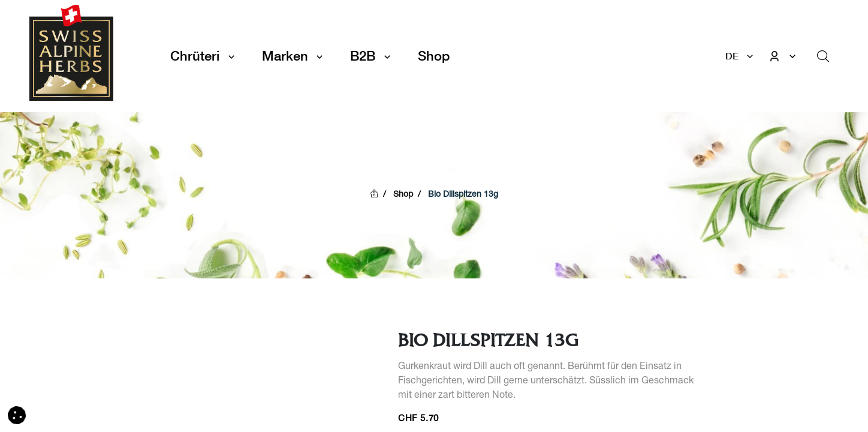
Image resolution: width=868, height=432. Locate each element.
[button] (17, 416)
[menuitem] (434, 56)
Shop (403, 195)
